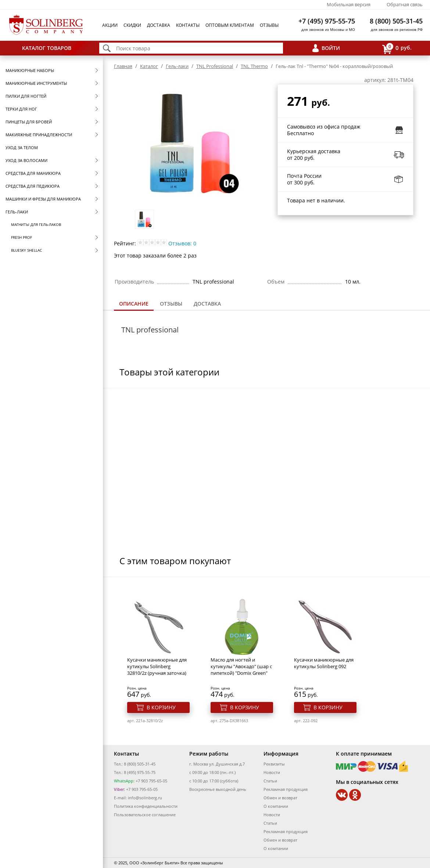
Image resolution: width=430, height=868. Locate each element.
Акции (110, 25)
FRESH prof (21, 237)
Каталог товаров (47, 48)
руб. (397, 48)
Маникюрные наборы (30, 70)
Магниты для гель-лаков (36, 224)
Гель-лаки (17, 212)
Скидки (132, 25)
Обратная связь (405, 4)
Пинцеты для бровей (29, 122)
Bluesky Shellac (26, 250)
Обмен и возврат (280, 798)
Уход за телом (22, 147)
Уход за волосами (26, 160)
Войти (331, 48)
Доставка (159, 25)
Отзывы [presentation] (171, 304)
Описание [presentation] (134, 304)
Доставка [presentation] (207, 304)
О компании (276, 806)
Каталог (149, 66)
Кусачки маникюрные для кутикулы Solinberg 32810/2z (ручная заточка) (157, 666)
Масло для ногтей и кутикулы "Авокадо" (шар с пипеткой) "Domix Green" (241, 666)
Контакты (188, 25)
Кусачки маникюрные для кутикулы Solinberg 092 (324, 663)
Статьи (270, 781)
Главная (123, 66)
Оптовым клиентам (230, 25)
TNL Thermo (254, 66)
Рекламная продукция (286, 789)
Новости (272, 772)
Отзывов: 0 (182, 243)
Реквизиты (274, 764)
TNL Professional (215, 66)
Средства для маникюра (33, 173)
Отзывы (269, 25)
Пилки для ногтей (26, 96)
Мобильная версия (349, 4)
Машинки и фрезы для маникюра (43, 199)
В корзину (161, 707)
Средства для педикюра (33, 186)
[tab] (134, 304)
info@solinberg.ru (145, 798)
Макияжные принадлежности (39, 135)
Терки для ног (21, 109)
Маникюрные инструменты (36, 83)
